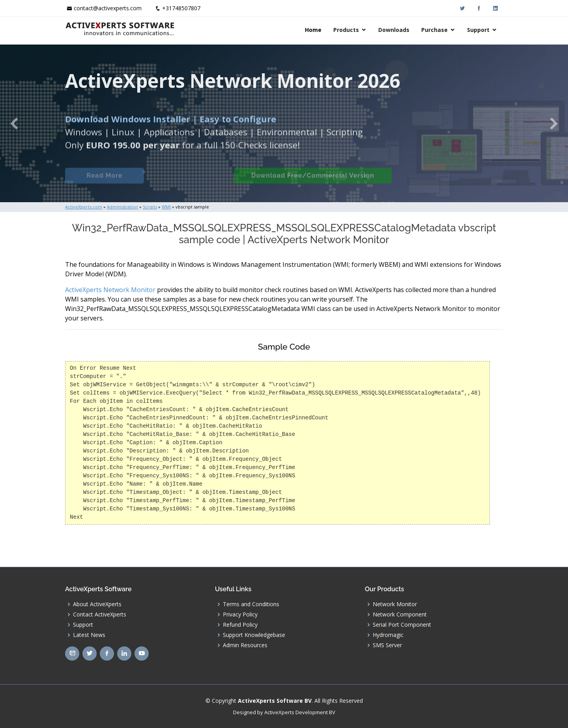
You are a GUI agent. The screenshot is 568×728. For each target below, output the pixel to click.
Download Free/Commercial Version (313, 181)
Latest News (89, 635)
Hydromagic (388, 635)
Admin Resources (245, 645)
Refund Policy (240, 625)
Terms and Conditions (251, 604)
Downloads (394, 30)
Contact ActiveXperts (100, 614)
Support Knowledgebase (254, 635)
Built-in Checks (189, 181)
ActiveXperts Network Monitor (110, 290)
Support (478, 30)
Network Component (400, 614)
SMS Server (387, 645)
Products (346, 30)
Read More (104, 181)
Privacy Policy (240, 614)
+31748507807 (181, 8)
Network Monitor (395, 604)
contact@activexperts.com (108, 8)
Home (313, 30)
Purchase (434, 30)
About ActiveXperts (97, 604)
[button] (14, 123)
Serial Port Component (402, 625)
